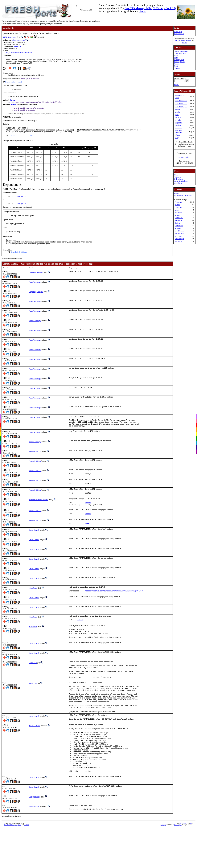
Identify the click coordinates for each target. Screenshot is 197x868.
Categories (178, 177)
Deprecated (179, 207)
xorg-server (179, 123)
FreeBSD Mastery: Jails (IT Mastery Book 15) (150, 8)
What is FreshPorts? (181, 51)
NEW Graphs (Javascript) (183, 195)
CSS (186, 864)
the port (13, 102)
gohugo (177, 135)
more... (177, 85)
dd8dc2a (17, 47)
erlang (177, 138)
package (14, 107)
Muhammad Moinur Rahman (39, 512)
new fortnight (179, 239)
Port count (178, 202)
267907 (80, 637)
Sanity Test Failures (181, 181)
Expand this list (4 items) (13, 84)
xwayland (178, 125)
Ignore (177, 210)
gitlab (177, 115)
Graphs (177, 193)
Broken (177, 205)
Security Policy (179, 62)
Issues (176, 56)
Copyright (163, 866)
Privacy (177, 64)
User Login (178, 32)
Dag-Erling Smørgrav (36, 281)
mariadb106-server (181, 101)
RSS (191, 864)
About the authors (180, 54)
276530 (88, 529)
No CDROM (179, 218)
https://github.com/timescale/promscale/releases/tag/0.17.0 (114, 608)
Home (176, 175)
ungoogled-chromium (179, 132)
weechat (177, 110)
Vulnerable (178, 220)
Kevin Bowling (34, 847)
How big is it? (179, 60)
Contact (177, 68)
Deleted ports (179, 179)
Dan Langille (178, 866)
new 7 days (179, 236)
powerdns (178, 120)
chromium (178, 128)
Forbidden (178, 213)
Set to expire (179, 226)
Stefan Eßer (33, 683)
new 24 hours (179, 231)
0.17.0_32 (6, 37)
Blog (176, 66)
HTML (182, 864)
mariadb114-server (181, 104)
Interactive (178, 228)
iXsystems (189, 41)
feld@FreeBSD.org (18, 40)
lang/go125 (21, 202)
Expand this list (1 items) (19, 260)
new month (179, 241)
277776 (88, 516)
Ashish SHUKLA (35, 462)
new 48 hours (179, 234)
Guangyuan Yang (35, 837)
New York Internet (180, 41)
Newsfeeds (178, 183)
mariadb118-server (181, 107)
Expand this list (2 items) (21, 140)
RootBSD (185, 43)
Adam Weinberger (35, 290)
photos (142, 11)
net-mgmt (13, 37)
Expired (177, 223)
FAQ (176, 58)
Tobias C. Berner (35, 756)
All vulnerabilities (185, 157)
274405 (88, 540)
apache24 (178, 117)
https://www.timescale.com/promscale (19, 53)
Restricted (178, 215)
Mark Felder (33, 604)
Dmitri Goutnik (34, 546)
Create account (179, 34)
